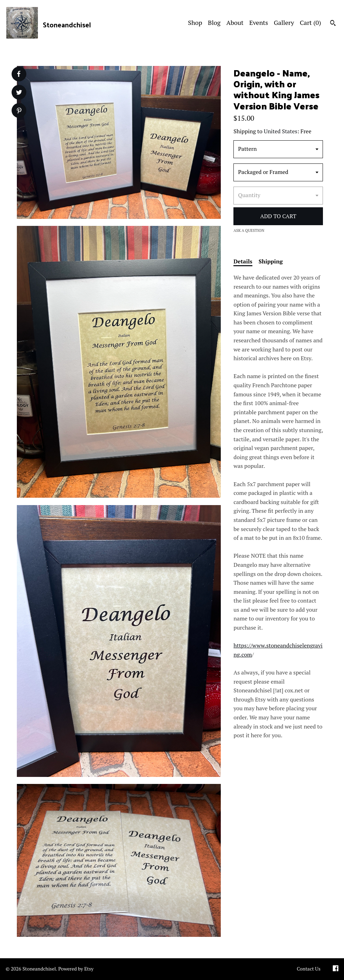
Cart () (310, 22)
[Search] (333, 24)
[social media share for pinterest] (19, 111)
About (235, 22)
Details (243, 261)
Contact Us (309, 969)
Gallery (284, 22)
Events (259, 22)
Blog (214, 22)
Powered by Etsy (76, 969)
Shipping (271, 261)
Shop (195, 22)
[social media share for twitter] (19, 93)
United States (281, 131)
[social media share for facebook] (19, 74)
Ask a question (249, 230)
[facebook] (336, 969)
